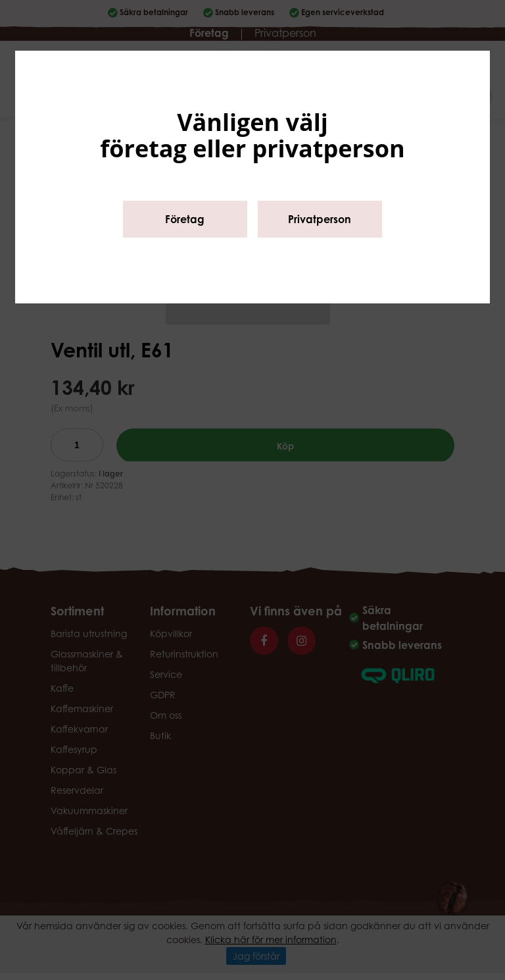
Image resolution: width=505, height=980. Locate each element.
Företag (185, 219)
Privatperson (320, 219)
